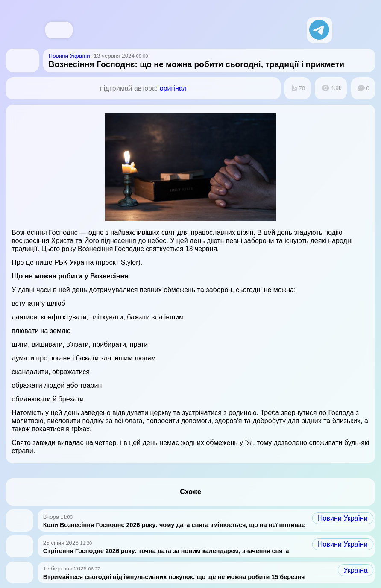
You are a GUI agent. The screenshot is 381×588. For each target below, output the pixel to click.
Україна (355, 570)
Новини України (343, 518)
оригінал (173, 88)
